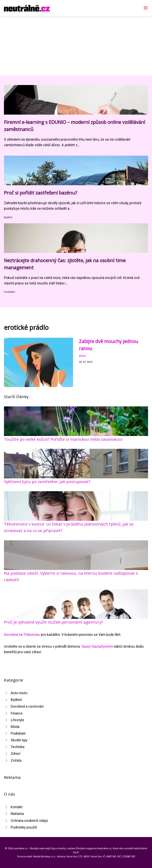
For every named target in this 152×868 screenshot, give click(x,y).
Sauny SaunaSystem (97, 646)
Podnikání (9, 292)
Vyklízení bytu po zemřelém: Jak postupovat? (47, 482)
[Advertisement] (76, 46)
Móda (82, 356)
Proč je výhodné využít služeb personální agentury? (54, 622)
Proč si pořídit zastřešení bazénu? (41, 193)
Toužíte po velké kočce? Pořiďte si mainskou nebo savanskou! (63, 439)
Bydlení (8, 217)
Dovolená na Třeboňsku (22, 635)
